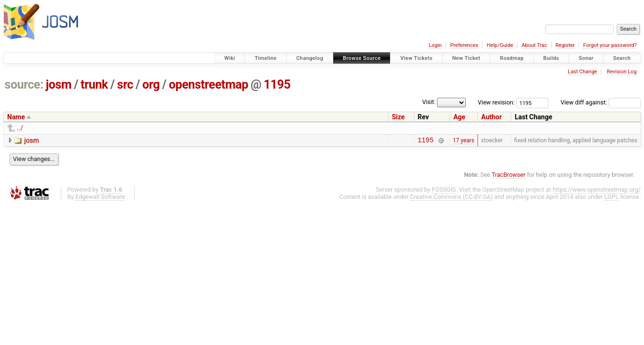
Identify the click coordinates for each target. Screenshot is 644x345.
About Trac (535, 45)
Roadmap (512, 58)
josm (58, 85)
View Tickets (416, 58)
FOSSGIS (444, 191)
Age (459, 117)
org (151, 85)
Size (398, 117)
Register (565, 45)
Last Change (582, 72)
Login (435, 45)
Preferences (464, 45)
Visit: (429, 102)
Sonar (586, 58)
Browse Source (362, 58)
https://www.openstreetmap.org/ (597, 191)
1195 (277, 85)
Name (16, 117)
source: (24, 85)
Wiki (230, 58)
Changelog (310, 58)
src (125, 85)
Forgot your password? (610, 45)
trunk (94, 85)
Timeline (265, 58)
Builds (551, 58)
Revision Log (621, 72)
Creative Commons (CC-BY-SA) (452, 198)
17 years (464, 141)
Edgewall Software (100, 198)
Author (491, 117)
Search (622, 58)
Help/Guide (500, 45)
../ (20, 128)
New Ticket (466, 58)
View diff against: (601, 102)
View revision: (496, 102)
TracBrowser (509, 176)
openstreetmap (208, 85)
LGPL (611, 198)
